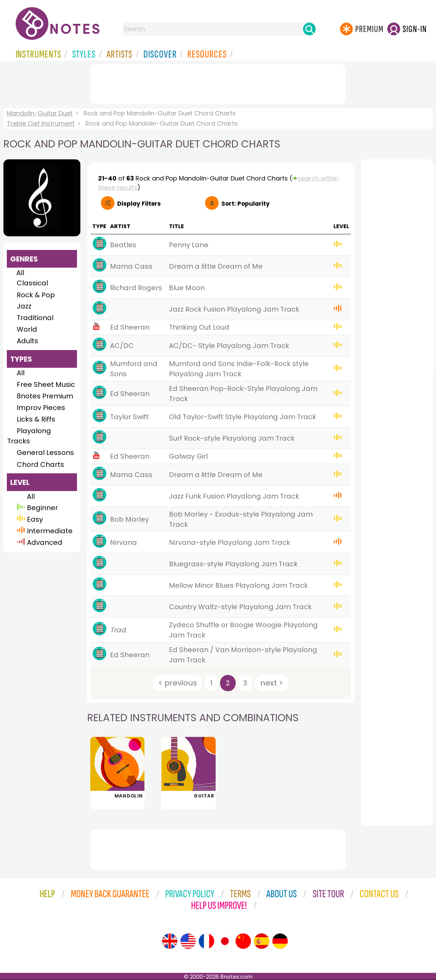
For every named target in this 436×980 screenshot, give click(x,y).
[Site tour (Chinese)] (243, 941)
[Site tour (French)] (206, 941)
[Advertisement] (218, 83)
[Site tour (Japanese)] (225, 941)
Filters (139, 204)
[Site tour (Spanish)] (262, 941)
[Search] (309, 29)
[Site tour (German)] (280, 941)
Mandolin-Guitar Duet (40, 113)
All (20, 273)
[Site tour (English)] (170, 941)
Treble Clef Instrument (41, 123)
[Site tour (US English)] (188, 941)
